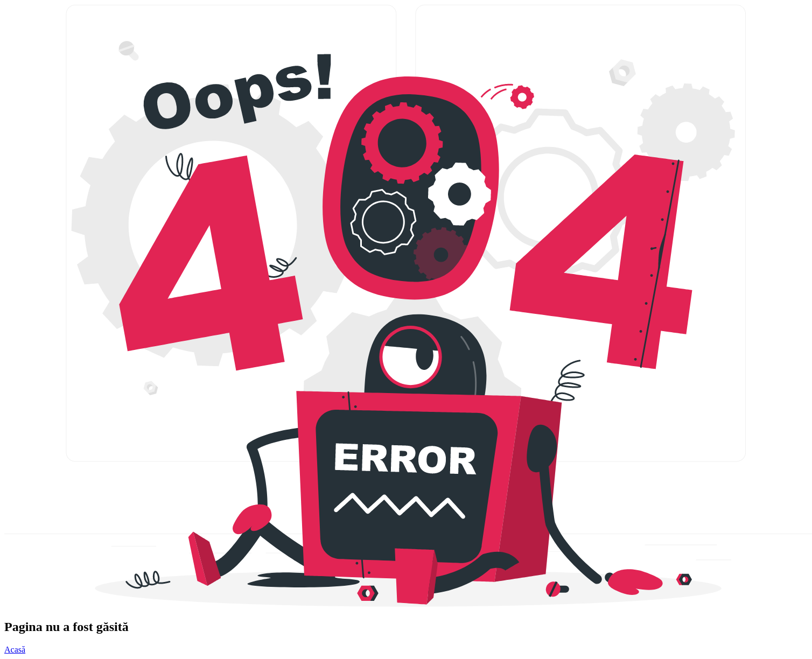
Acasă (15, 650)
